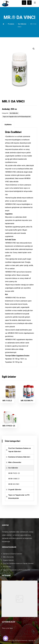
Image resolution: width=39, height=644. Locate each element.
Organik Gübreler (15, 490)
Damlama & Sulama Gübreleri (19, 457)
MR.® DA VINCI (14, 484)
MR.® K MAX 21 (14, 479)
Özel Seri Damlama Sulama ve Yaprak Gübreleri (20, 450)
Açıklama (8, 125)
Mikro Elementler (15, 462)
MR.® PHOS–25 (14, 473)
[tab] (8, 125)
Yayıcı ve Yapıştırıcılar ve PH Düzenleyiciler (17, 117)
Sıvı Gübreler (14, 113)
